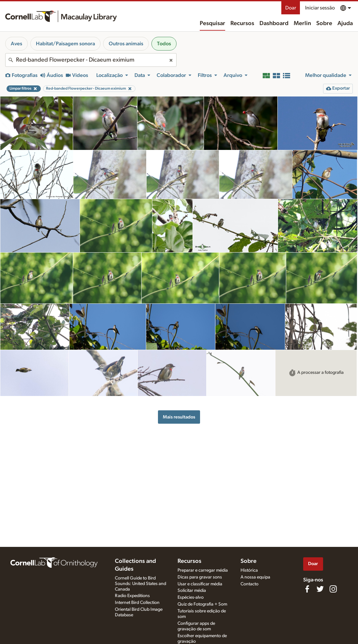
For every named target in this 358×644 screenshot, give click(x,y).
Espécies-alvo (191, 597)
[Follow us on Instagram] (333, 589)
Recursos (242, 23)
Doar (291, 8)
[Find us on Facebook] (307, 589)
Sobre (324, 23)
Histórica (249, 570)
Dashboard (274, 23)
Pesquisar (212, 23)
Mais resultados (179, 417)
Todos (164, 44)
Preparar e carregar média (203, 570)
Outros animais (126, 44)
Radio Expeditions (132, 596)
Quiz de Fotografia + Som (202, 604)
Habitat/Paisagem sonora (65, 44)
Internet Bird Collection (137, 603)
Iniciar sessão (320, 8)
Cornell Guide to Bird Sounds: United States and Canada (140, 584)
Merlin (302, 23)
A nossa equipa (255, 577)
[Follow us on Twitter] (320, 589)
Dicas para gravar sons (200, 577)
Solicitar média (192, 591)
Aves (16, 44)
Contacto (249, 584)
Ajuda (345, 23)
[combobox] (91, 60)
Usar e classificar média (200, 584)
